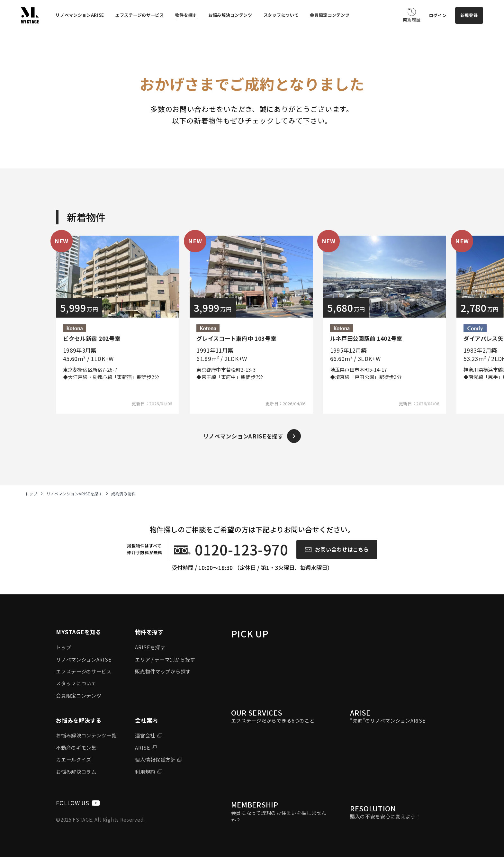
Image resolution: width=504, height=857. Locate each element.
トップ (31, 494)
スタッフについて (281, 15)
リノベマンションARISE (80, 15)
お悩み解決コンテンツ (230, 15)
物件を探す (186, 15)
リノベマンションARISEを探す (74, 494)
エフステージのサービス (140, 15)
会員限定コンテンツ (330, 15)
